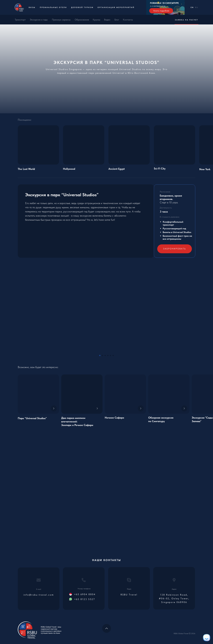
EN (192, 7)
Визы (32, 7)
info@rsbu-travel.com (39, 595)
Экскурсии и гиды (39, 20)
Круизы (97, 20)
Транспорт (20, 20)
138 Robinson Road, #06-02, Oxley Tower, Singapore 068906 (174, 598)
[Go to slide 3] (105, 355)
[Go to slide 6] (113, 355)
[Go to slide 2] (103, 355)
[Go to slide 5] (110, 355)
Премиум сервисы (61, 20)
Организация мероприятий (116, 7)
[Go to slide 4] (108, 355)
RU (197, 7)
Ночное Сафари (114, 418)
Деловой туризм (82, 7)
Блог (117, 20)
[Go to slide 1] (100, 355)
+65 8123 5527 (85, 599)
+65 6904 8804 (85, 594)
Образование (82, 20)
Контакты (128, 20)
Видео (107, 20)
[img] (82, 394)
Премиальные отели (53, 7)
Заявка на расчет (186, 20)
